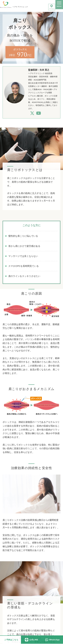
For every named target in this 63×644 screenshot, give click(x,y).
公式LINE (32, 640)
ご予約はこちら (11, 640)
